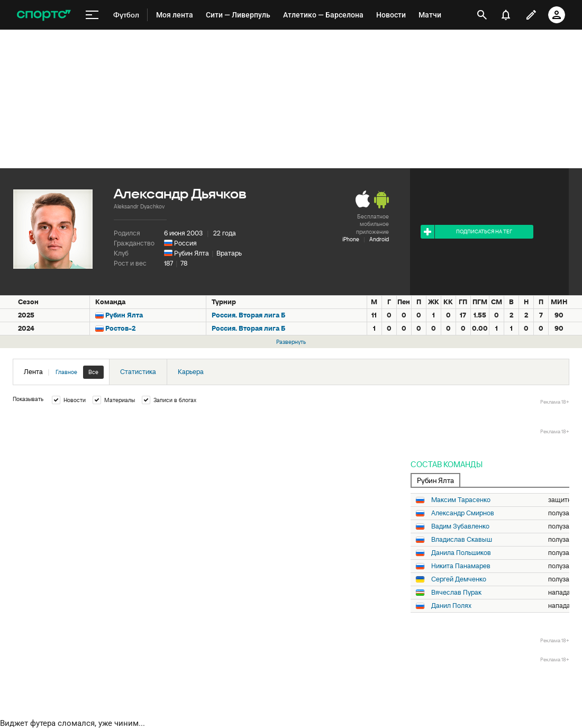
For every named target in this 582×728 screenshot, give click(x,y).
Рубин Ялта (192, 253)
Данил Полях (451, 606)
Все (93, 372)
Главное (66, 372)
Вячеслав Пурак (456, 593)
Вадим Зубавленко (460, 526)
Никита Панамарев (461, 566)
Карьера (191, 372)
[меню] (92, 15)
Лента (64, 372)
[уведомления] (506, 15)
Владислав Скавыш (462, 540)
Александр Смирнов (463, 513)
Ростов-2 (120, 328)
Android (379, 239)
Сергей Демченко (459, 579)
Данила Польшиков (461, 553)
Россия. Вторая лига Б (248, 315)
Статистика (138, 372)
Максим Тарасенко (461, 500)
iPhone (351, 239)
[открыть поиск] (482, 15)
